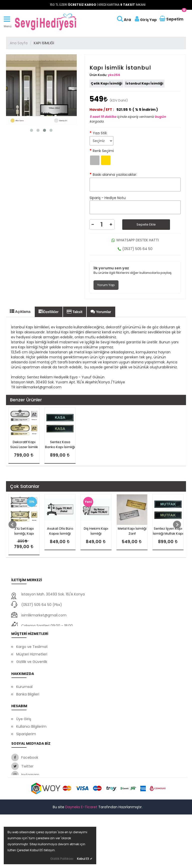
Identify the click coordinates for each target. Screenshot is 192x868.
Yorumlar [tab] (101, 312)
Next (177, 525)
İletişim (22, 721)
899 (22, 541)
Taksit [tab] (74, 312)
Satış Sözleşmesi (30, 775)
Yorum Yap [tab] (106, 285)
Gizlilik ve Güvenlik (32, 667)
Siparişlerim (26, 760)
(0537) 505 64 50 (135, 249)
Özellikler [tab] (48, 312)
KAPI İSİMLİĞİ (44, 43)
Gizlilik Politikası (62, 859)
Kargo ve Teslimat (32, 652)
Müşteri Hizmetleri (32, 659)
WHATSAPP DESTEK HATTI (135, 240)
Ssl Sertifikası (27, 713)
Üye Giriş (24, 745)
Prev (12, 525)
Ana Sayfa (19, 43)
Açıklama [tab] (20, 311)
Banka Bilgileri (28, 706)
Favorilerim (26, 768)
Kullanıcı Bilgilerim (31, 753)
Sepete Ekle (146, 224)
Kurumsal (24, 698)
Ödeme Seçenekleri (33, 674)
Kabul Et (85, 859)
